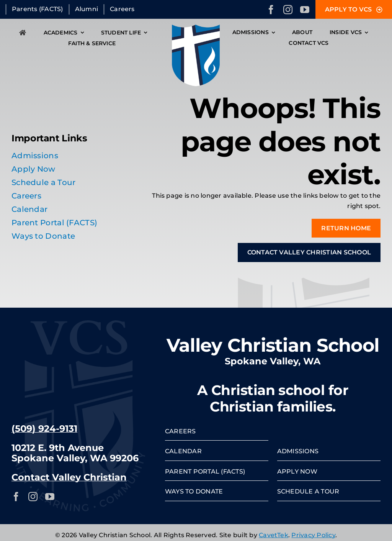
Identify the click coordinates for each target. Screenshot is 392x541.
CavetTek (274, 535)
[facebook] (271, 10)
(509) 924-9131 (44, 429)
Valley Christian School (273, 345)
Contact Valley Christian (69, 477)
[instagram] (288, 10)
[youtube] (305, 10)
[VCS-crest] (196, 27)
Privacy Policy (313, 535)
